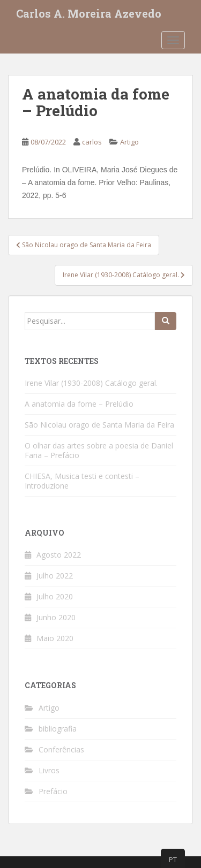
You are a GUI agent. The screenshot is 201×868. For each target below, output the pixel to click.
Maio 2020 (55, 638)
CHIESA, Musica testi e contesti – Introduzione (82, 481)
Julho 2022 (55, 576)
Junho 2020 (56, 617)
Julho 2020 (55, 596)
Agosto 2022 (59, 555)
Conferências (61, 749)
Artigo (129, 142)
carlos (92, 142)
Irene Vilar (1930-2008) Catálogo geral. (91, 383)
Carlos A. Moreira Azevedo (89, 13)
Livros (49, 770)
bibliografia (58, 729)
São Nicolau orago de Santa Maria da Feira (99, 425)
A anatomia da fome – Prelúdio (79, 404)
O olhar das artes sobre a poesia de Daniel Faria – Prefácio (99, 450)
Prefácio (53, 791)
